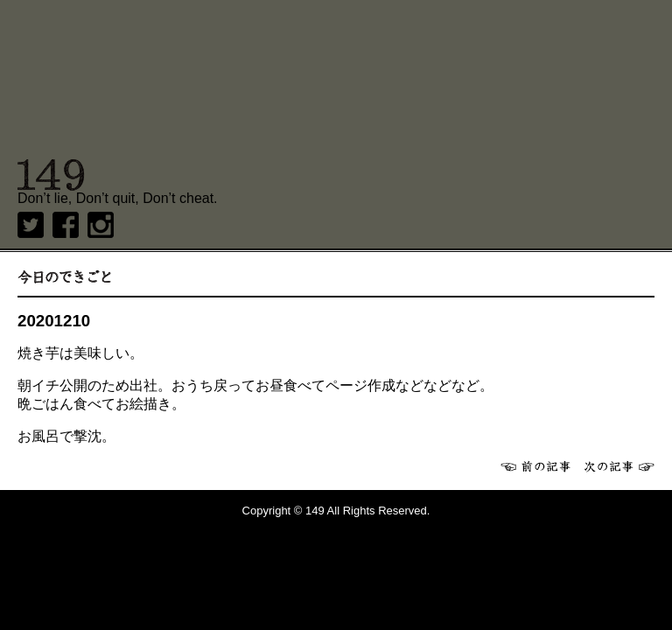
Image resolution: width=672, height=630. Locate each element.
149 (51, 175)
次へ (619, 466)
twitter (31, 225)
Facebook (66, 225)
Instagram (101, 225)
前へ (535, 466)
